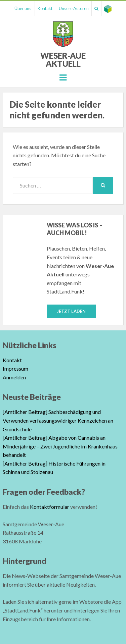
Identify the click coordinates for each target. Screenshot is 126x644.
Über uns (23, 8)
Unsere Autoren (74, 8)
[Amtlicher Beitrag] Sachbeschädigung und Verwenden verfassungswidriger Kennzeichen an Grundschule (58, 420)
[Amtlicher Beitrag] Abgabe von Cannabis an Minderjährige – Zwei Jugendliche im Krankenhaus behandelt (60, 446)
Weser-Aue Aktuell (63, 60)
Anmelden (14, 377)
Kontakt (45, 8)
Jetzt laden (71, 311)
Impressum (15, 368)
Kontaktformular (50, 507)
